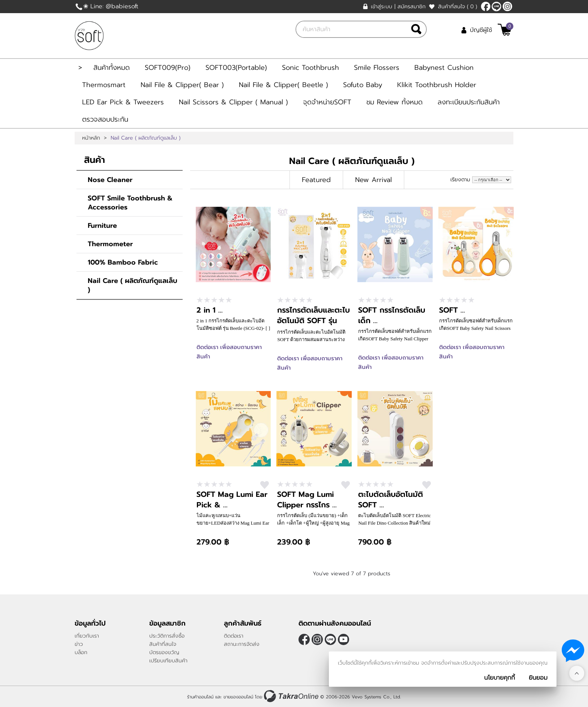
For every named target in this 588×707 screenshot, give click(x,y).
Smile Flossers (377, 68)
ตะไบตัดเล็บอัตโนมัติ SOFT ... (391, 499)
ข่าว (79, 644)
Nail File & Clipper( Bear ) (182, 85)
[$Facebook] (486, 6)
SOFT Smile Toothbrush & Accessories (130, 203)
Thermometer (110, 244)
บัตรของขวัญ (164, 652)
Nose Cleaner (110, 180)
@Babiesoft (496, 6)
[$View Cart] (505, 30)
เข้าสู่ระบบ (382, 7)
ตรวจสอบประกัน (105, 119)
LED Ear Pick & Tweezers (123, 102)
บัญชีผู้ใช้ (481, 30)
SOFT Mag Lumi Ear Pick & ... (232, 499)
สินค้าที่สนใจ (457, 7)
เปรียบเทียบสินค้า (168, 661)
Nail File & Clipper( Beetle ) (283, 85)
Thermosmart (104, 85)
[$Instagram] (507, 6)
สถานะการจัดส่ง (242, 644)
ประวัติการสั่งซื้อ (167, 636)
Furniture (102, 226)
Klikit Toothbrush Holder (437, 85)
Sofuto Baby (363, 85)
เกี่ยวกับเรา (87, 636)
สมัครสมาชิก (412, 7)
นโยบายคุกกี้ (499, 678)
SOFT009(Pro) (168, 68)
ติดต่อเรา (234, 636)
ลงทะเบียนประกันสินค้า (469, 102)
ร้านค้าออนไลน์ (200, 697)
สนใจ (265, 485)
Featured (316, 180)
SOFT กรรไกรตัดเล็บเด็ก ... (392, 315)
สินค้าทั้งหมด (112, 68)
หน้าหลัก (91, 138)
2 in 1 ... (210, 310)
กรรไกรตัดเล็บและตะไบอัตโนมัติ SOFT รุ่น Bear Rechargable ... (313, 320)
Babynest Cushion (444, 68)
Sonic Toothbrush (310, 68)
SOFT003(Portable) (236, 68)
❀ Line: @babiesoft (111, 6)
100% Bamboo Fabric (123, 262)
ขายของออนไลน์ (238, 697)
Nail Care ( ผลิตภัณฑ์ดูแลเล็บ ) (133, 285)
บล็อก (81, 652)
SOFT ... (452, 310)
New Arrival (373, 180)
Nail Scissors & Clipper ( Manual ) (233, 102)
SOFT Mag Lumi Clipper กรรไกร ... (307, 499)
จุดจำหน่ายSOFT (327, 102)
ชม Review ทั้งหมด (394, 102)
